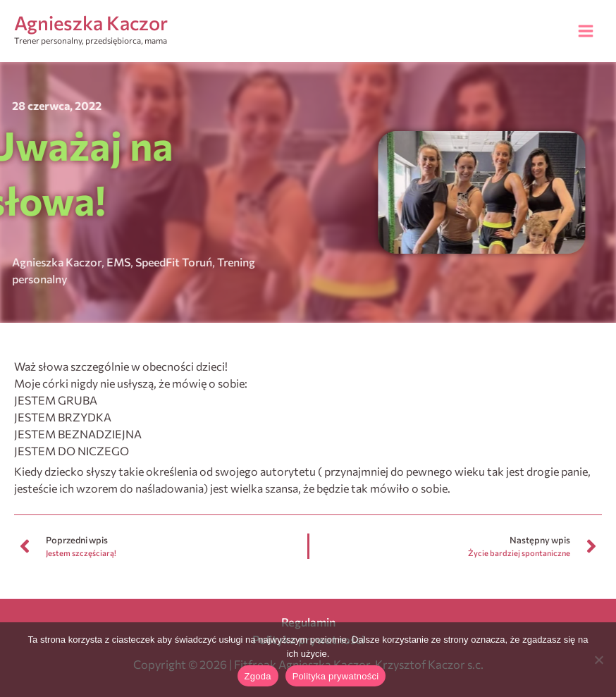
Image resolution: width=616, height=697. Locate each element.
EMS (81, 262)
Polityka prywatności (336, 676)
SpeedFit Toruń (136, 262)
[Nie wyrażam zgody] (598, 660)
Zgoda (258, 676)
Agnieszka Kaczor (91, 23)
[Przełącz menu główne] (586, 31)
